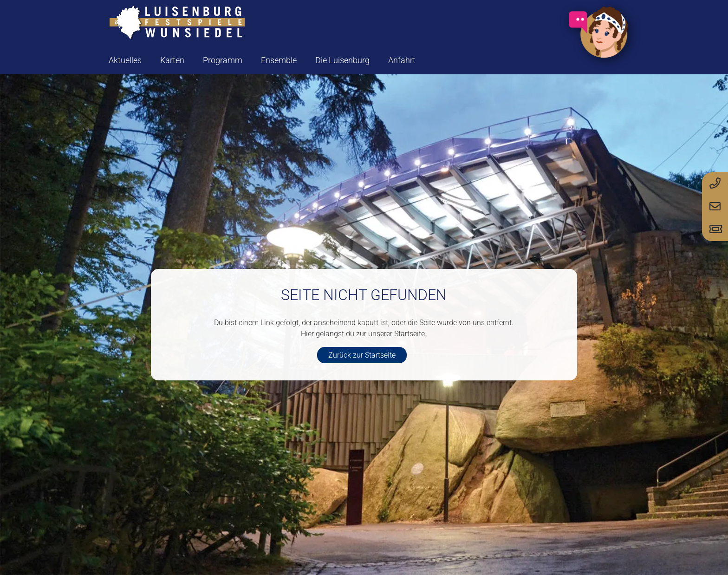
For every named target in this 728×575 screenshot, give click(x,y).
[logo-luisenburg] (177, 23)
